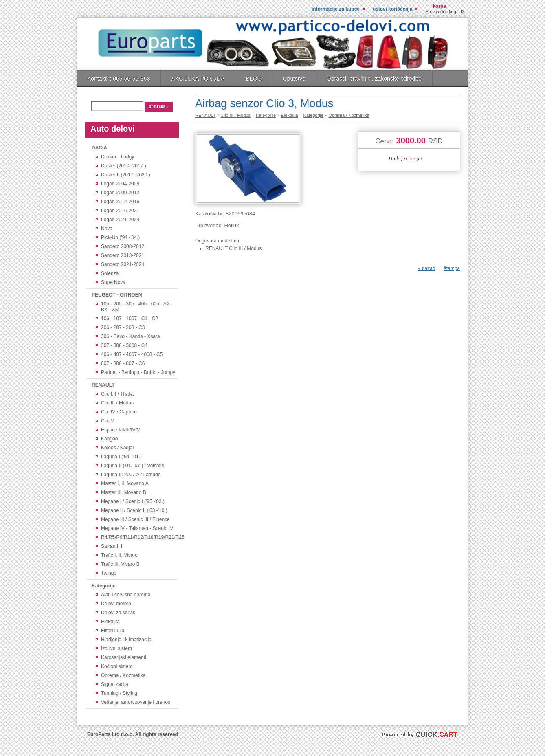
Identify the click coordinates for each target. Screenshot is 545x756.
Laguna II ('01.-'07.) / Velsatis (133, 465)
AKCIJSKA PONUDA (198, 79)
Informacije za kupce (336, 9)
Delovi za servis (118, 613)
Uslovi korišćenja (392, 9)
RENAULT (103, 385)
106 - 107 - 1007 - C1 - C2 (130, 319)
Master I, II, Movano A (125, 483)
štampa (452, 268)
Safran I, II (112, 546)
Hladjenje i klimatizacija (126, 640)
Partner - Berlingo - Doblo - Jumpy (138, 373)
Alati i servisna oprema (126, 595)
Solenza (110, 273)
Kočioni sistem (117, 666)
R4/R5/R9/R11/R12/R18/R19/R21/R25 (139, 537)
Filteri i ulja (113, 631)
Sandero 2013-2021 (123, 255)
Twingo (112, 573)
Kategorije (104, 586)
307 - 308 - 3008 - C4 (124, 346)
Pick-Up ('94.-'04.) (120, 237)
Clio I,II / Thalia (117, 394)
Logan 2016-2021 (120, 210)
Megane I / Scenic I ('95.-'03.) (133, 501)
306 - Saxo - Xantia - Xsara (131, 337)
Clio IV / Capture (119, 412)
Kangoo (112, 438)
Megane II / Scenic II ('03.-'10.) (134, 510)
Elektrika (110, 622)
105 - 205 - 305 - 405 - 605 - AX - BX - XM (137, 307)
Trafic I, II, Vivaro (119, 555)
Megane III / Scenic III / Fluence (135, 519)
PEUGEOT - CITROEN (117, 295)
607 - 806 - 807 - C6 (123, 364)
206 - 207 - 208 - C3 (123, 328)
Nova (108, 228)
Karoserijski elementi (124, 657)
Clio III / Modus (117, 403)
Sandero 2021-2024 (123, 264)
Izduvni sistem (116, 648)
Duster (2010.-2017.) (124, 166)
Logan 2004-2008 (120, 184)
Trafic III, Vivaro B (120, 564)
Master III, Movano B (124, 492)
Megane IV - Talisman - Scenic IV (137, 528)
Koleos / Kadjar (118, 447)
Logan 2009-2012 (120, 192)
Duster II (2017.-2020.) (126, 175)
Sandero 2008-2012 (123, 246)
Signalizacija (115, 684)
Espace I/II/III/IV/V (121, 430)
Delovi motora (116, 604)
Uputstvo (294, 79)
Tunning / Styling (119, 693)
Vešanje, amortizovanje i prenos (136, 702)
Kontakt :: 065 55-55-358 (119, 79)
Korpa (439, 6)
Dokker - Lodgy (118, 157)
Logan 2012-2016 (120, 201)
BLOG (254, 79)
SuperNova (113, 282)
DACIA (99, 148)
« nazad (427, 268)
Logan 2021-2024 (120, 219)
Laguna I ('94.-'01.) (121, 456)
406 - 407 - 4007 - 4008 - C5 (132, 355)
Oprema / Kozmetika (123, 675)
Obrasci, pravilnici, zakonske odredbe (374, 79)
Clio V (112, 421)
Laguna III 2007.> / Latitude (131, 474)
